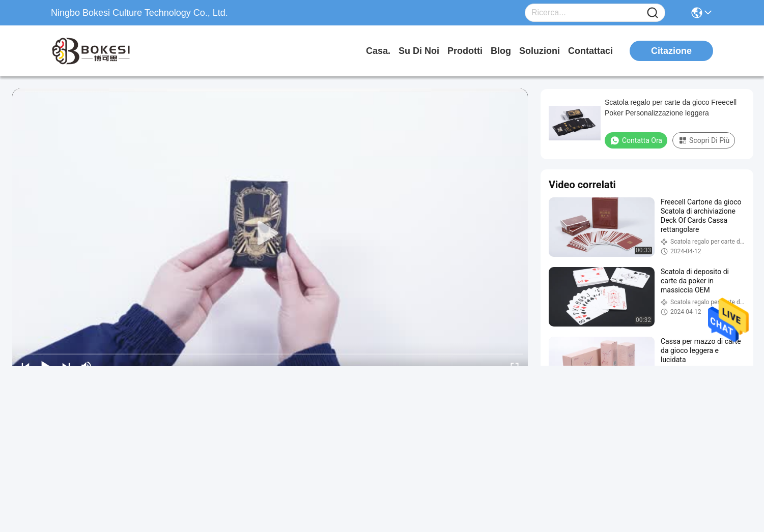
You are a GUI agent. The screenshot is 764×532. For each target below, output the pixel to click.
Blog (501, 51)
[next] (66, 366)
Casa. (378, 51)
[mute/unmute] (87, 366)
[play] (270, 233)
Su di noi (419, 51)
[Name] (653, 13)
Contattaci (590, 51)
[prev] (25, 366)
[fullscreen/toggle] (515, 366)
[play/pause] (46, 366)
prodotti (465, 51)
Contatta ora (636, 140)
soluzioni (540, 51)
